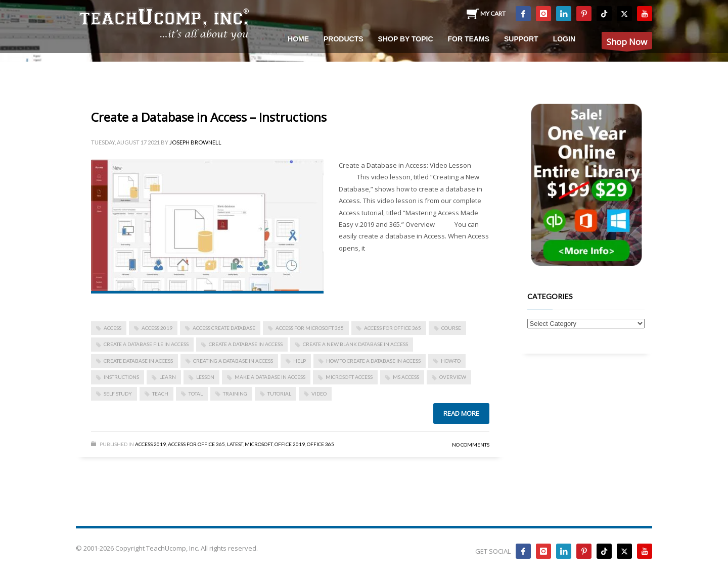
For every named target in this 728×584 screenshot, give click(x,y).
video (319, 394)
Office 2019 (290, 444)
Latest (235, 444)
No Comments (471, 445)
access (112, 328)
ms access (406, 377)
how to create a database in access (373, 361)
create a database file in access (146, 344)
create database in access (138, 361)
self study (118, 394)
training (235, 394)
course (451, 328)
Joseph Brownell (195, 142)
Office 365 (321, 444)
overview (453, 377)
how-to (451, 361)
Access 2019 (157, 328)
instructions (121, 377)
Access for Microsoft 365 (310, 328)
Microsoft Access (349, 377)
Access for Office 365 (393, 328)
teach (160, 394)
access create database (224, 328)
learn (168, 377)
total (196, 394)
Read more (461, 413)
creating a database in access (233, 361)
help (300, 361)
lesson (205, 377)
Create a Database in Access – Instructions (209, 117)
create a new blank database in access (355, 344)
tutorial (279, 394)
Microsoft (259, 444)
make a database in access (270, 377)
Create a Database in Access (246, 344)
